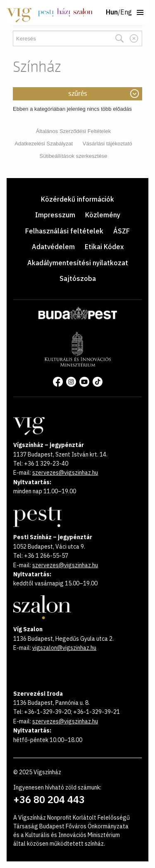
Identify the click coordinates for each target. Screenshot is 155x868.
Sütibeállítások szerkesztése (73, 156)
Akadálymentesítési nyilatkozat (78, 263)
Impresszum (55, 215)
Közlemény (103, 215)
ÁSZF (122, 231)
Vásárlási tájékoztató (107, 144)
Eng (126, 12)
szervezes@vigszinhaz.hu (65, 473)
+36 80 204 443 (49, 799)
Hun (112, 12)
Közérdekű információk (77, 199)
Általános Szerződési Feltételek (73, 131)
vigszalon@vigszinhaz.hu (64, 648)
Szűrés (78, 94)
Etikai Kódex (104, 247)
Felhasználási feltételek (64, 231)
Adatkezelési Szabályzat (44, 144)
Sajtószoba (78, 278)
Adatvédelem (53, 247)
